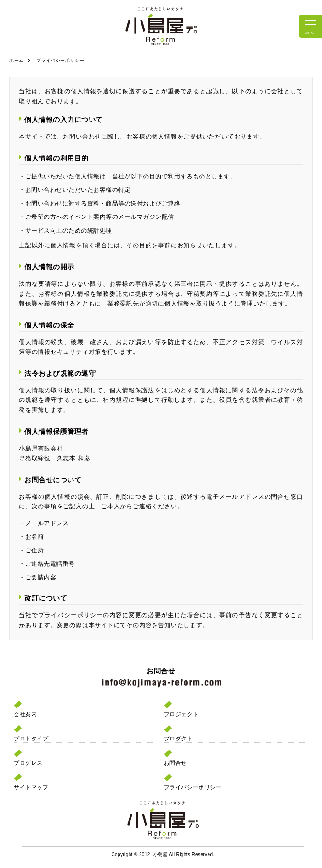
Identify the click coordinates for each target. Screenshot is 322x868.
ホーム (17, 60)
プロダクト (178, 738)
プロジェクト (181, 714)
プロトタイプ (31, 738)
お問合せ (175, 763)
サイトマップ (31, 787)
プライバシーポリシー (193, 787)
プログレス (28, 763)
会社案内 (25, 714)
